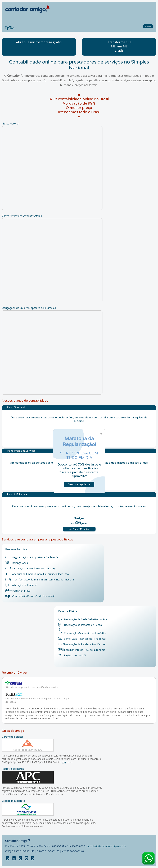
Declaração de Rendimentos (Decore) (30, 568)
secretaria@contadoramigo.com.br (107, 846)
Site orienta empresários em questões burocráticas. (33, 687)
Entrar (148, 26)
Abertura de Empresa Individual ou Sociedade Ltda (37, 574)
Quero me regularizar (79, 484)
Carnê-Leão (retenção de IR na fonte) (82, 639)
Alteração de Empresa (21, 585)
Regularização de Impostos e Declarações (32, 557)
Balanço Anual (17, 563)
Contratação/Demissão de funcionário (30, 596)
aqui (64, 762)
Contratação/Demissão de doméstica (82, 633)
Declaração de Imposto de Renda (80, 625)
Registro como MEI (72, 655)
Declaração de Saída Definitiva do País (82, 619)
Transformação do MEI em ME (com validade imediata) (40, 580)
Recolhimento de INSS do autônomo (82, 650)
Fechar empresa (18, 591)
